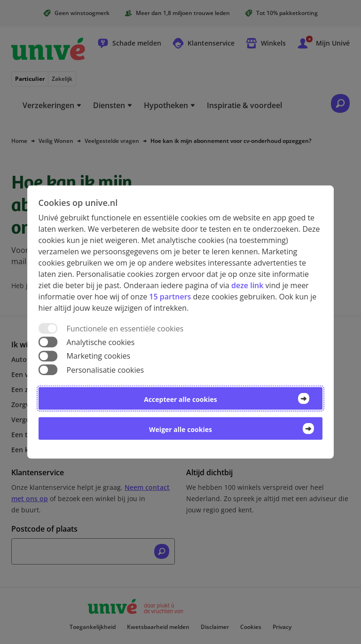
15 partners (170, 297)
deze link (247, 285)
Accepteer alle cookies (180, 399)
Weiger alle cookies (180, 429)
